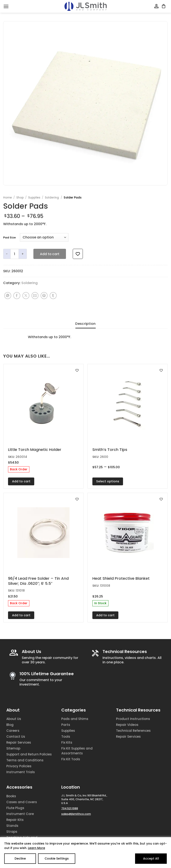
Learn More (36, 848)
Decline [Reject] (20, 858)
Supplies (34, 198)
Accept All (151, 858)
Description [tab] (85, 324)
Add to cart (50, 254)
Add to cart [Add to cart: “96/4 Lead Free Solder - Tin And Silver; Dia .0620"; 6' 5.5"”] (21, 615)
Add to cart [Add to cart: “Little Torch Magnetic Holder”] (21, 481)
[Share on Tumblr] (53, 296)
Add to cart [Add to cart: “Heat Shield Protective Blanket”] (105, 615)
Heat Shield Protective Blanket (121, 578)
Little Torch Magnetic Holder (35, 450)
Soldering (52, 198)
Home (8, 198)
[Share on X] (26, 296)
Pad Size (9, 238)
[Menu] (6, 6)
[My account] (156, 6)
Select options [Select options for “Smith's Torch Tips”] (108, 481)
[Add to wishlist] (78, 254)
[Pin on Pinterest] (44, 296)
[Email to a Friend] (35, 296)
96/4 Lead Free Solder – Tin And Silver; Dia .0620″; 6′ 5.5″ (38, 581)
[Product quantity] (15, 254)
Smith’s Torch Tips (110, 450)
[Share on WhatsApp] (8, 296)
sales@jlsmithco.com (76, 814)
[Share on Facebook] (17, 296)
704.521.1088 (70, 808)
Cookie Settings (57, 858)
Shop (20, 198)
